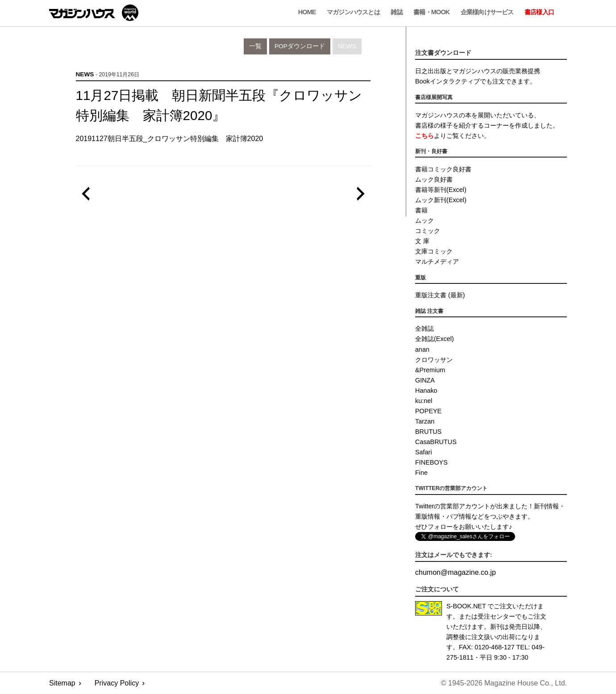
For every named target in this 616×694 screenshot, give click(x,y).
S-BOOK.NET (466, 606)
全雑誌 (425, 328)
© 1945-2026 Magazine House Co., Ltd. (504, 683)
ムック (425, 220)
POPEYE (428, 411)
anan (422, 349)
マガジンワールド (94, 13)
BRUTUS (428, 432)
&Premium (430, 370)
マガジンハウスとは (353, 12)
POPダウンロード (300, 46)
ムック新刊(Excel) (441, 200)
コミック (428, 231)
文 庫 (422, 241)
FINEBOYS (431, 462)
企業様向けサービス (487, 12)
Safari (424, 452)
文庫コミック (434, 251)
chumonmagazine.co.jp (456, 572)
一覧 (255, 46)
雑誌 (396, 12)
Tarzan (425, 421)
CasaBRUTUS (436, 442)
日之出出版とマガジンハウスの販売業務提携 (478, 71)
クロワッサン (434, 360)
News (347, 46)
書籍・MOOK (431, 12)
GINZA (425, 380)
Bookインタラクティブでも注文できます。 (476, 81)
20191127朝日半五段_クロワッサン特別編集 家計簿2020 (170, 139)
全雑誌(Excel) (435, 339)
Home (307, 12)
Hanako (426, 391)
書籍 (421, 210)
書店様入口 (539, 12)
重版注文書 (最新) (440, 295)
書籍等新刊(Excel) (441, 190)
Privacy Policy (117, 683)
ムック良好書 (434, 179)
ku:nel (424, 401)
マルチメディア (437, 262)
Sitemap (62, 683)
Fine (421, 473)
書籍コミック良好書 (443, 169)
